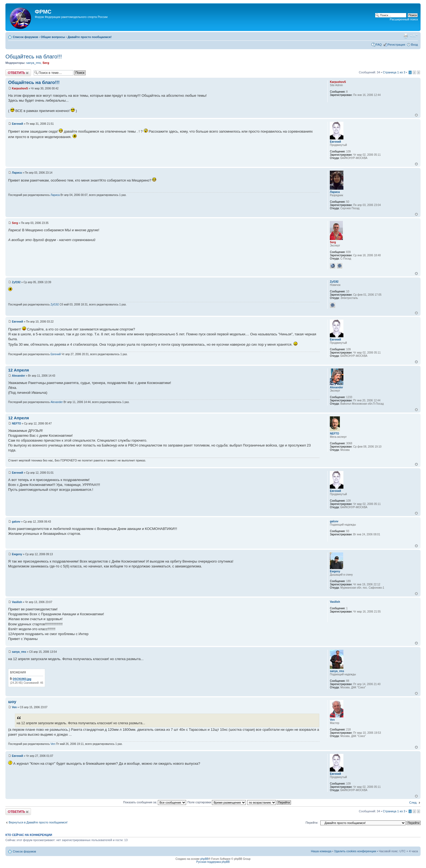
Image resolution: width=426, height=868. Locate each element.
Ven (14, 707)
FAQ (379, 45)
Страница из (394, 72)
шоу (12, 702)
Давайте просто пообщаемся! (90, 37)
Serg (46, 63)
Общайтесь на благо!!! (34, 57)
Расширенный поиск (404, 19)
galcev (16, 522)
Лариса (17, 173)
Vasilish (17, 602)
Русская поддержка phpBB (213, 862)
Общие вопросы (53, 37)
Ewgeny (17, 554)
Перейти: (312, 823)
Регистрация (396, 45)
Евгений (18, 124)
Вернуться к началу (416, 115)
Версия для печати (406, 36)
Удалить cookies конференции (355, 851)
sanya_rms (33, 63)
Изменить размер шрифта (414, 36)
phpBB (204, 859)
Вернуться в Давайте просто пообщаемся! (38, 822)
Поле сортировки (217, 802)
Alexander (18, 376)
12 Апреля (19, 370)
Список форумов (25, 37)
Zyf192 (16, 282)
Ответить (18, 73)
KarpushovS (20, 88)
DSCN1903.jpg (22, 679)
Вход (414, 45)
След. (413, 803)
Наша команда (321, 851)
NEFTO (17, 424)
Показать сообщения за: (155, 802)
